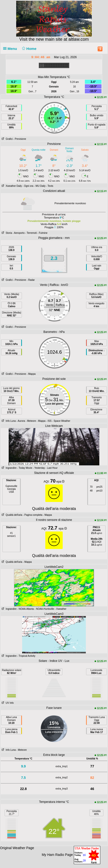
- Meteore (31, 421)
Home (29, 49)
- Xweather (61, 609)
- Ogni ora (28, 186)
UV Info (7, 703)
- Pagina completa (33, 515)
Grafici (7, 139)
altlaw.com (79, 39)
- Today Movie (25, 468)
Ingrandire (9, 468)
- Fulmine (42, 233)
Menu (11, 49)
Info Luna (8, 421)
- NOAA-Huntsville (44, 609)
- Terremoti (31, 233)
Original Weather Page (17, 848)
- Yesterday (39, 468)
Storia (6, 233)
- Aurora (21, 421)
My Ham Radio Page (57, 855)
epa (60, 482)
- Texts (50, 186)
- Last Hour (51, 468)
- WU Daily (40, 186)
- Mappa (31, 374)
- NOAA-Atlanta (25, 609)
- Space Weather (61, 421)
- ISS (49, 421)
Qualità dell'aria (11, 515)
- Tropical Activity (26, 656)
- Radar (31, 280)
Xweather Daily (11, 186)
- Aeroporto (18, 233)
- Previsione (20, 139)
